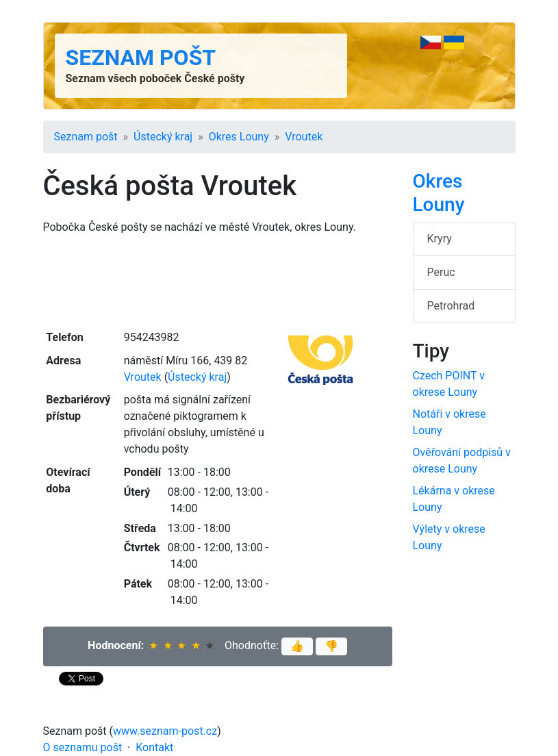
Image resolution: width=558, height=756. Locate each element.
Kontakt (154, 747)
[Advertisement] (218, 281)
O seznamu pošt (83, 747)
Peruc (441, 272)
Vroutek (304, 137)
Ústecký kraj (163, 137)
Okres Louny (239, 137)
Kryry (440, 239)
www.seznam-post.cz (165, 731)
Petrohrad (451, 306)
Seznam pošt (141, 58)
